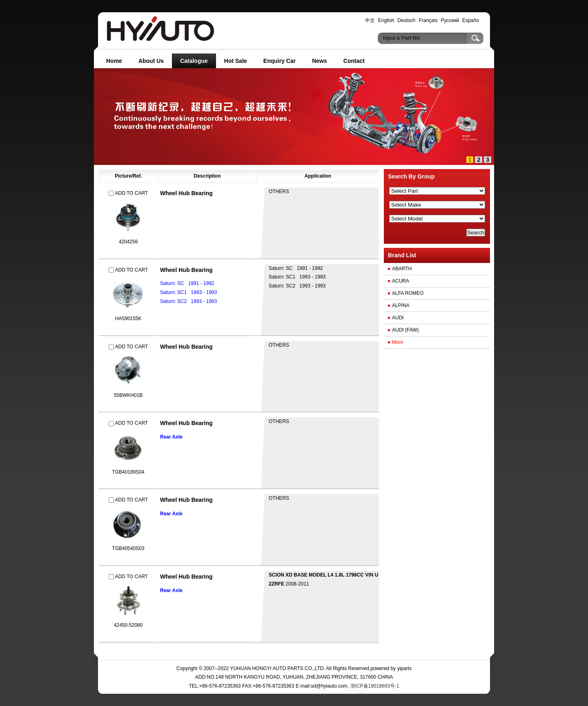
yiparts (404, 668)
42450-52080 (128, 625)
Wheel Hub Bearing (186, 193)
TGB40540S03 (128, 548)
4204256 (128, 242)
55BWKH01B (128, 395)
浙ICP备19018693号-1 (374, 686)
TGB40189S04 (128, 472)
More (398, 342)
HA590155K (128, 318)
